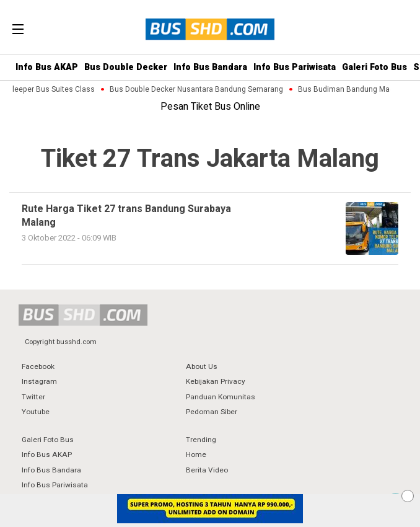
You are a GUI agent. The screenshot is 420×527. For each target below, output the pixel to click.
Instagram (39, 382)
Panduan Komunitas (221, 397)
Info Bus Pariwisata (295, 67)
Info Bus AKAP (47, 67)
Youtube (36, 412)
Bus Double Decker (126, 67)
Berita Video (207, 470)
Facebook (38, 367)
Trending (201, 440)
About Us (202, 367)
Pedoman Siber (212, 412)
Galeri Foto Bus (374, 67)
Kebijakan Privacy (216, 382)
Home (196, 455)
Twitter (33, 397)
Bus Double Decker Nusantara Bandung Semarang (198, 90)
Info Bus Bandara (210, 67)
